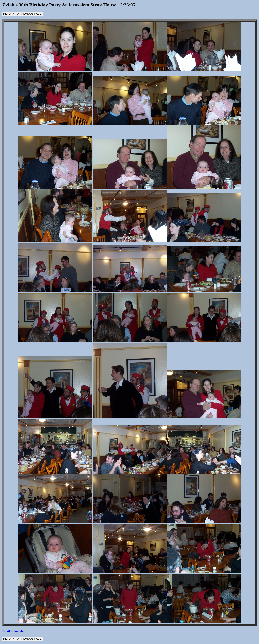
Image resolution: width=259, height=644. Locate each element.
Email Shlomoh (12, 631)
